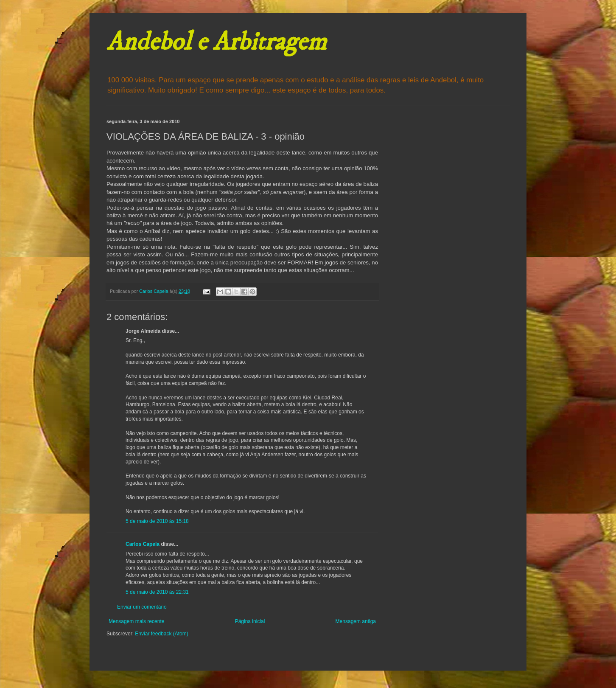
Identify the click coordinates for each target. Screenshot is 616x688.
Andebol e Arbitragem (216, 42)
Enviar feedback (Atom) (161, 634)
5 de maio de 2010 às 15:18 (157, 521)
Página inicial (250, 621)
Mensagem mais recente (136, 621)
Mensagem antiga (356, 621)
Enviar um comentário (142, 607)
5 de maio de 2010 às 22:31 (157, 592)
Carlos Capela (143, 544)
